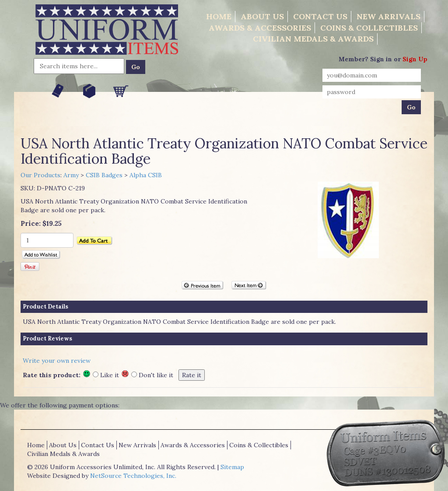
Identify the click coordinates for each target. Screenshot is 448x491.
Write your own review (57, 361)
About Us (262, 16)
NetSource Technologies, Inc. (133, 476)
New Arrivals (388, 16)
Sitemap (232, 467)
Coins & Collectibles (369, 28)
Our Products (40, 175)
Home (219, 16)
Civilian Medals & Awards (313, 39)
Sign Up (415, 59)
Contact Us (320, 16)
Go (136, 67)
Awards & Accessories (260, 28)
